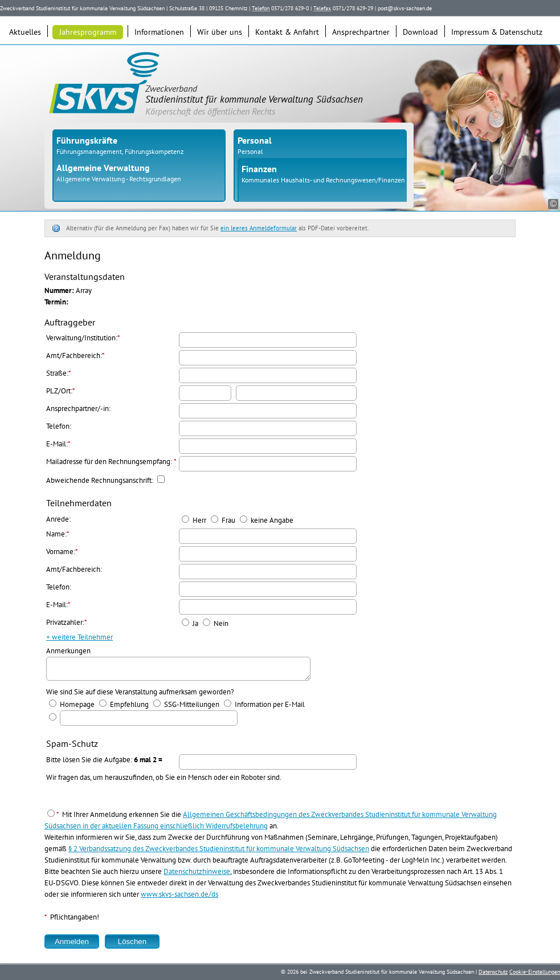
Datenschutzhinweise (197, 875)
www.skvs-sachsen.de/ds (179, 898)
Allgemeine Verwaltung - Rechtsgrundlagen (119, 179)
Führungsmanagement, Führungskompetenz (120, 151)
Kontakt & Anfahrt (287, 32)
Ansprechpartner (361, 32)
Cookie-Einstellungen (535, 972)
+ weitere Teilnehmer (79, 637)
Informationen (159, 32)
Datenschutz (493, 972)
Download (420, 32)
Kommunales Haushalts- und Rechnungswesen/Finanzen (323, 180)
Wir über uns (220, 32)
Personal (250, 151)
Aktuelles (25, 32)
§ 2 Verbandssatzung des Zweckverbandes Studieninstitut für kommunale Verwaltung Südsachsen (219, 852)
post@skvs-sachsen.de (405, 8)
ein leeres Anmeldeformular (259, 228)
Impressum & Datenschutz (497, 32)
